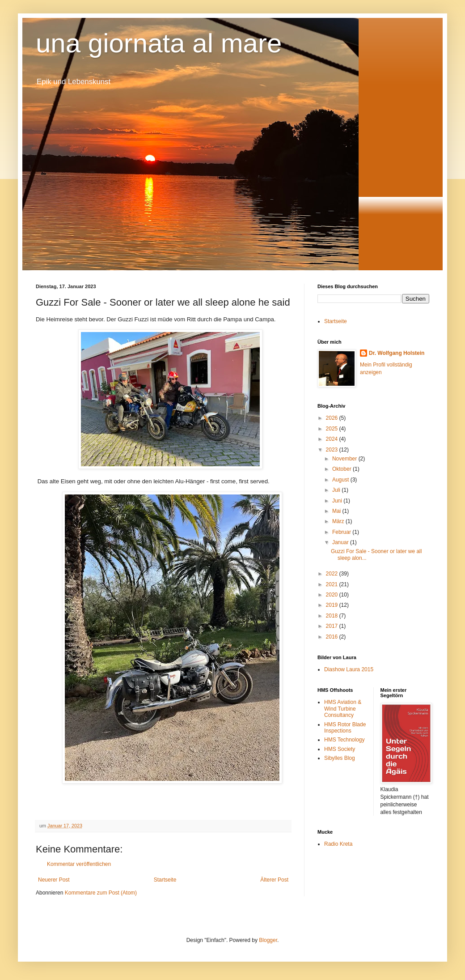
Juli (337, 490)
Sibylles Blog (340, 758)
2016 (333, 637)
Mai (337, 511)
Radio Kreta (338, 844)
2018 (333, 616)
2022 (333, 574)
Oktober (342, 469)
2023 (333, 450)
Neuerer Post (54, 880)
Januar (341, 542)
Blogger (268, 940)
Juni (338, 501)
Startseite (165, 880)
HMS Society (340, 749)
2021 (333, 584)
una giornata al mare (159, 43)
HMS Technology (345, 740)
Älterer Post (274, 880)
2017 (333, 626)
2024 (333, 439)
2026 (333, 418)
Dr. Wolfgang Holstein (397, 353)
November (345, 459)
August (341, 480)
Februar (342, 532)
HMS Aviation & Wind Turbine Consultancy (343, 709)
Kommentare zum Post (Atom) (101, 893)
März (339, 521)
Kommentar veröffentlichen (79, 864)
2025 (333, 429)
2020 (333, 595)
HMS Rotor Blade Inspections (345, 728)
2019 (333, 605)
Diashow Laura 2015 (349, 669)
